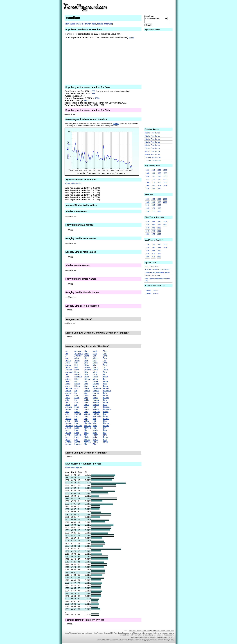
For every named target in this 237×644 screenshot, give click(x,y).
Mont (95, 386)
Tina (105, 430)
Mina (95, 374)
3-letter (155, 290)
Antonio (78, 356)
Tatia (105, 405)
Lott (86, 419)
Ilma (76, 402)
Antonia (78, 351)
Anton (68, 444)
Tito (104, 433)
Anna (68, 439)
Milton (95, 367)
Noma (95, 439)
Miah (95, 358)
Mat (86, 444)
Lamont (78, 435)
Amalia (69, 407)
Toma (105, 437)
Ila (76, 393)
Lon (86, 407)
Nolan (95, 435)
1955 (159, 173)
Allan (68, 384)
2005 (165, 182)
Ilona (77, 407)
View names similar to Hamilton (78, 24)
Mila (95, 360)
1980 (159, 188)
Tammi (106, 398)
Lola (86, 398)
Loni (86, 412)
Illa (76, 400)
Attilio (77, 360)
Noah (95, 430)
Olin (105, 353)
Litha (86, 395)
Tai (104, 374)
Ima (76, 409)
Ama (68, 405)
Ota (104, 360)
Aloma (68, 393)
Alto (67, 400)
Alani (68, 367)
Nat (94, 407)
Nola (95, 433)
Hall (76, 367)
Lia (85, 351)
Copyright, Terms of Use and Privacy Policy (158, 640)
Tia (104, 414)
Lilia (86, 363)
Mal (86, 435)
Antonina (79, 353)
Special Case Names (152, 276)
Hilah (77, 379)
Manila (87, 439)
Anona (69, 442)
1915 (153, 170)
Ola (94, 444)
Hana (77, 372)
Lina (86, 384)
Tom (105, 435)
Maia (86, 433)
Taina (105, 377)
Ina (76, 419)
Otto (105, 372)
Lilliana (87, 379)
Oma (105, 356)
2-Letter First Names (152, 133)
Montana (97, 388)
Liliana (87, 367)
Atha (77, 358)
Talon (105, 386)
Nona (95, 442)
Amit (68, 421)
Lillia (86, 374)
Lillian (87, 377)
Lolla (86, 402)
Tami (105, 393)
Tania (105, 402)
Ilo (76, 405)
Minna (95, 377)
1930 (153, 179)
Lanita (77, 442)
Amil (68, 414)
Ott (104, 367)
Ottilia (105, 370)
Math (95, 351)
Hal (76, 363)
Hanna (78, 374)
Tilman (106, 426)
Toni (105, 439)
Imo (76, 416)
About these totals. (73, 184)
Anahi (68, 433)
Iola (76, 421)
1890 (147, 176)
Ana (67, 430)
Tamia (106, 395)
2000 (165, 179)
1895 (147, 179)
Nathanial (97, 416)
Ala (67, 358)
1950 (159, 170)
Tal (104, 379)
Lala (76, 430)
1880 (93, 91)
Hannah (78, 377)
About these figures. (74, 468)
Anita (68, 435)
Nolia (95, 437)
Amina (68, 419)
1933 (93, 94)
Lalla (77, 433)
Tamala (106, 388)
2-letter (148, 293)
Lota (86, 416)
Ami (67, 412)
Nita (95, 428)
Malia (86, 437)
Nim (95, 423)
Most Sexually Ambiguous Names (157, 269)
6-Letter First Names (152, 145)
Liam (86, 353)
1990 (165, 173)
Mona (95, 381)
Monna (96, 384)
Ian (76, 391)
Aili (67, 353)
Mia (94, 356)
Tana (105, 400)
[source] (132, 38)
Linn (86, 386)
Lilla (86, 372)
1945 (153, 188)
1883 (97, 98)
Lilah (86, 360)
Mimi (95, 372)
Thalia (106, 412)
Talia (105, 384)
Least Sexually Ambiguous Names (157, 272)
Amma (69, 423)
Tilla (105, 421)
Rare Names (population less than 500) (157, 280)
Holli (77, 388)
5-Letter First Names (152, 142)
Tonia (105, 442)
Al (66, 356)
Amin (68, 416)
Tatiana (106, 407)
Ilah (76, 395)
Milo (95, 365)
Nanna (96, 400)
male (94, 24)
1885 (147, 173)
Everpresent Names (152, 266)
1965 (159, 179)
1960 (159, 176)
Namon (96, 393)
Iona (77, 423)
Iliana (77, 398)
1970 (159, 182)
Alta (67, 395)
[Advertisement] (150, 7)
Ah (67, 351)
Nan (95, 395)
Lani (76, 439)
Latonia (78, 444)
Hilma (77, 384)
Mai (86, 430)
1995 (165, 176)
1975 (159, 186)
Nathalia (96, 412)
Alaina (68, 360)
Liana (87, 356)
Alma (68, 386)
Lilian (86, 365)
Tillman (106, 423)
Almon (68, 391)
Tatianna (107, 409)
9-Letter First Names (152, 154)
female (100, 24)
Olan (105, 351)
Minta (95, 379)
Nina (95, 426)
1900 (147, 182)
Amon (68, 428)
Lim (86, 381)
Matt (95, 353)
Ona (105, 358)
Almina (69, 388)
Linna (87, 388)
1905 (147, 186)
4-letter (155, 293)
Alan (68, 363)
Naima (96, 391)
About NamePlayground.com (139, 631)
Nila (94, 421)
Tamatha (107, 391)
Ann (67, 437)
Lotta (86, 421)
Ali (67, 374)
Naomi (96, 405)
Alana (68, 365)
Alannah (69, 372)
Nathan (96, 414)
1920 (153, 173)
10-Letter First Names (153, 157)
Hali (76, 365)
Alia (67, 377)
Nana (95, 398)
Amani (68, 409)
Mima (95, 370)
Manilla (87, 442)
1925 (153, 176)
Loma (87, 405)
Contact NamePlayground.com (163, 631)
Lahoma (78, 426)
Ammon (69, 426)
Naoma (96, 402)
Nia (94, 419)
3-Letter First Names (152, 136)
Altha (68, 398)
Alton (68, 402)
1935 (153, 182)
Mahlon (87, 428)
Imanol (78, 414)
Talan (105, 381)
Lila (86, 358)
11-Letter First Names (153, 161)
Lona (86, 409)
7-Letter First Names (152, 148)
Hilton (77, 386)
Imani (77, 412)
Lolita (86, 400)
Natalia (96, 409)
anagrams (108, 24)
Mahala (87, 423)
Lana (77, 437)
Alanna (69, 370)
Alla (67, 381)
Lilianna (88, 370)
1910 (147, 188)
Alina (68, 379)
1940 (153, 186)
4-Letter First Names (152, 139)
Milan (95, 363)
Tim (104, 428)
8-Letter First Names (152, 151)
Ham (77, 370)
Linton (87, 391)
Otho (105, 365)
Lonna (87, 414)
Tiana (105, 416)
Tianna (106, 419)
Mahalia (88, 426)
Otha (105, 363)
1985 (165, 170)
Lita (86, 393)
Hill (76, 381)
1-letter (148, 290)
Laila (77, 428)
